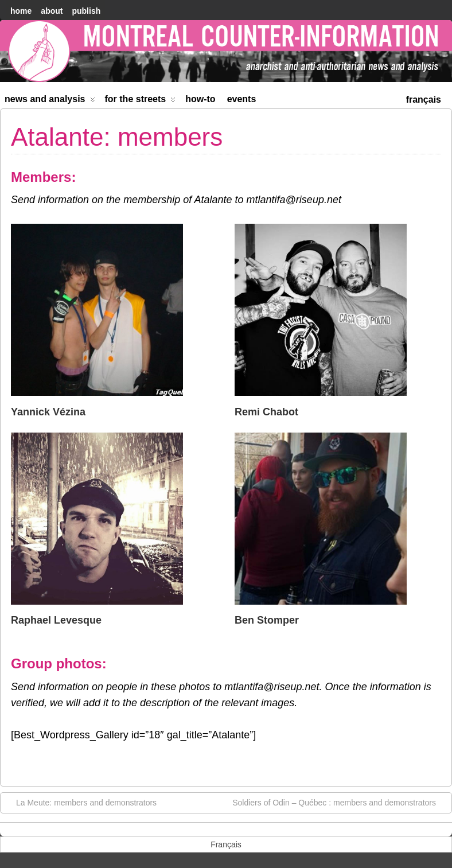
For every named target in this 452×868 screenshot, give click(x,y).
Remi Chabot (266, 412)
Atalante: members (117, 137)
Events (242, 99)
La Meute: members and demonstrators (81, 802)
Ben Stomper (267, 620)
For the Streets (141, 101)
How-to (200, 99)
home (21, 11)
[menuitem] (424, 98)
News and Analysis (50, 101)
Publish (86, 11)
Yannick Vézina (48, 412)
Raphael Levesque (56, 620)
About (52, 11)
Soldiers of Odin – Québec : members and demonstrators (340, 802)
